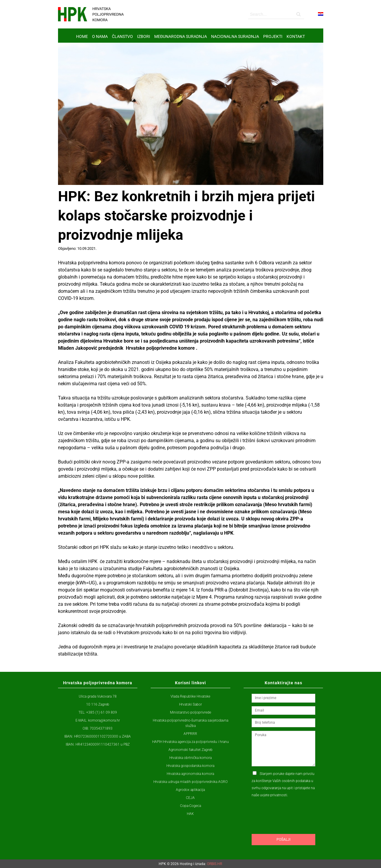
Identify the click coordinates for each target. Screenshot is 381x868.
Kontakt (296, 36)
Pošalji (283, 840)
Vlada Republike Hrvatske (190, 696)
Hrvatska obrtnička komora (191, 758)
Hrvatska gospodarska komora (190, 766)
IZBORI (144, 36)
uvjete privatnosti (274, 795)
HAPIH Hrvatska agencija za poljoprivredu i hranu (191, 742)
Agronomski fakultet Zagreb (191, 750)
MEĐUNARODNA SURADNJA (181, 36)
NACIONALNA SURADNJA (235, 36)
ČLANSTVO (122, 36)
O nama (100, 36)
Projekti (273, 36)
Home (82, 36)
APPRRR (190, 734)
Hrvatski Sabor (191, 704)
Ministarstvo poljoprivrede (191, 712)
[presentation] (297, 827)
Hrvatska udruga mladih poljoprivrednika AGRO (191, 782)
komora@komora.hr (104, 720)
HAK (190, 814)
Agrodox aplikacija (190, 790)
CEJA (190, 798)
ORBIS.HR (214, 864)
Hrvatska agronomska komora (190, 774)
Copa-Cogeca (191, 806)
